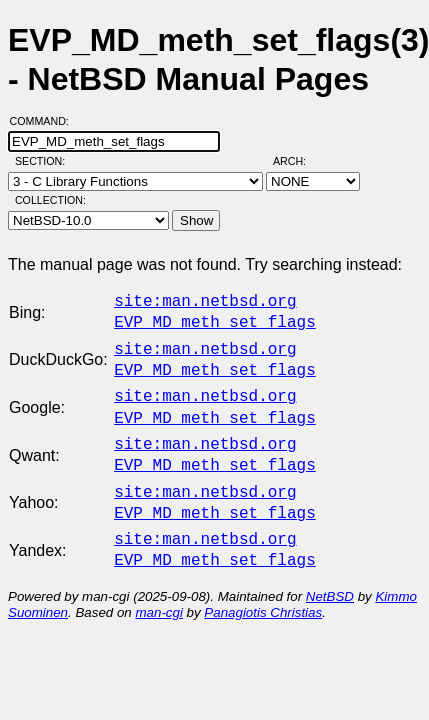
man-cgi (158, 588)
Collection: (50, 200)
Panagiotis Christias (263, 588)
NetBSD (330, 572)
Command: (45, 121)
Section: (44, 161)
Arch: (298, 161)
